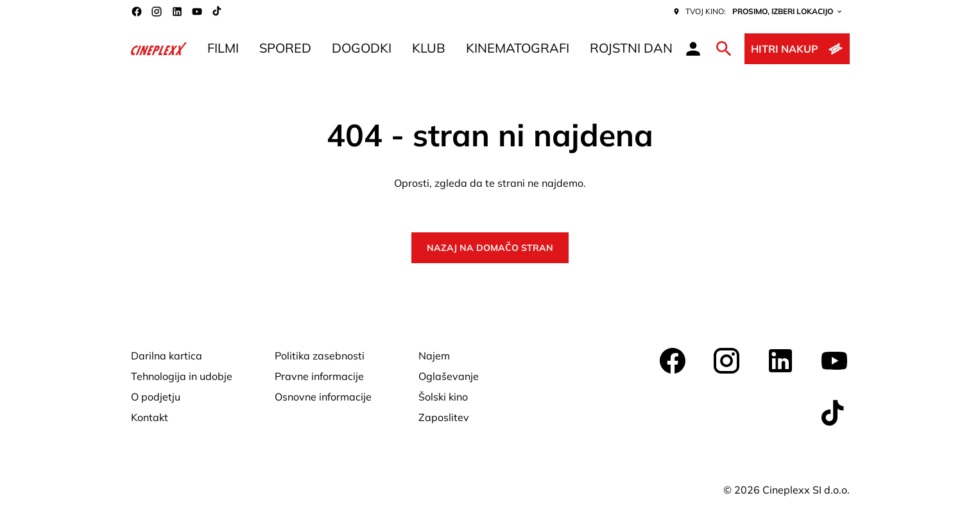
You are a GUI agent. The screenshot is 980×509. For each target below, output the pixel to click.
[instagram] (157, 12)
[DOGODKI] (362, 49)
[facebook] (137, 12)
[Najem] (434, 356)
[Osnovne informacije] (323, 397)
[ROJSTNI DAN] (631, 49)
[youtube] (197, 12)
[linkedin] (177, 12)
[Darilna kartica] (167, 356)
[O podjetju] (156, 397)
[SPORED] (285, 49)
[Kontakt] (150, 417)
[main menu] (440, 49)
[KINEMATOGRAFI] (518, 49)
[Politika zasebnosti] (320, 356)
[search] (724, 49)
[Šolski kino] (443, 397)
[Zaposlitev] (444, 417)
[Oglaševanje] (449, 376)
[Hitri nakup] (797, 49)
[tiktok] (218, 12)
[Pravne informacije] (319, 376)
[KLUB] (429, 49)
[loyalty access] (693, 49)
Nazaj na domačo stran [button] (490, 248)
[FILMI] (223, 49)
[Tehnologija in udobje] (182, 376)
